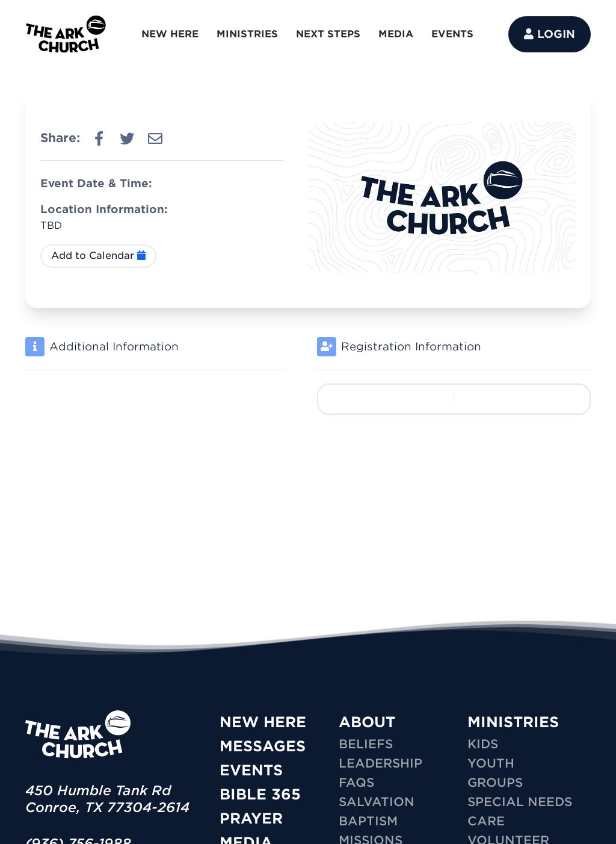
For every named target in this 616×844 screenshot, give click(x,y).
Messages (263, 746)
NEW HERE (170, 34)
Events (251, 770)
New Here (263, 722)
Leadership (380, 763)
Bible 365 (260, 794)
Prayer (251, 818)
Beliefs (366, 744)
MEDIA (396, 34)
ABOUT (367, 722)
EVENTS (452, 34)
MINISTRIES (247, 34)
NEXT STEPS (328, 34)
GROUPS (495, 783)
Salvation (377, 802)
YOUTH (491, 763)
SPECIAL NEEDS (520, 802)
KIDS (483, 744)
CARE (486, 821)
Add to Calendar (98, 256)
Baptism (368, 821)
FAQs (356, 783)
